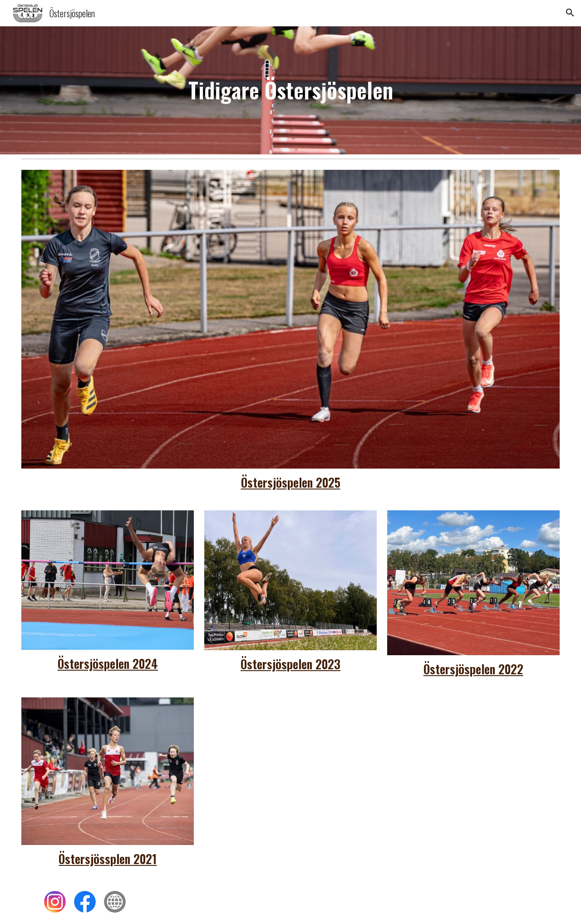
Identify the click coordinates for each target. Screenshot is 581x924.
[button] (570, 13)
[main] (290, 90)
